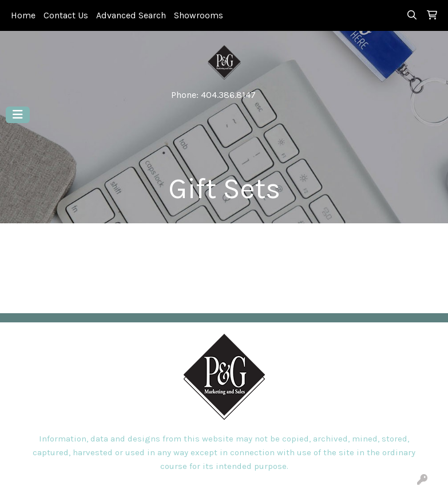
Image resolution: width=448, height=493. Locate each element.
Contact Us (66, 15)
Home (23, 15)
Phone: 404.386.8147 (213, 95)
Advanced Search (131, 15)
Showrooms (199, 15)
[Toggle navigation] (18, 115)
